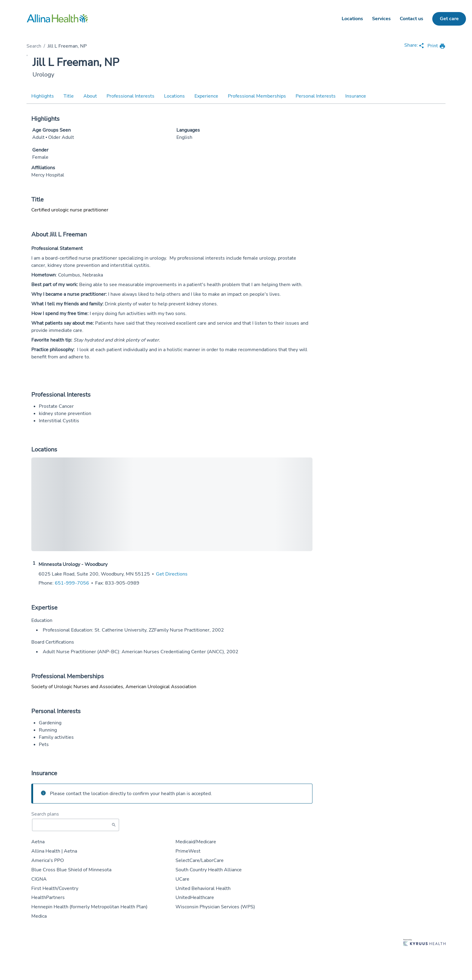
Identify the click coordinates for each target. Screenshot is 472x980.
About (90, 96)
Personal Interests (316, 96)
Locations (352, 19)
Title (69, 96)
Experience (206, 96)
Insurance (356, 96)
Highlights (43, 96)
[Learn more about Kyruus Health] (424, 943)
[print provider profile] (436, 46)
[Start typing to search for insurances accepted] (76, 825)
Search (34, 46)
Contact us (411, 19)
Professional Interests (130, 96)
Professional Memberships (257, 96)
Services (381, 19)
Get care (449, 19)
